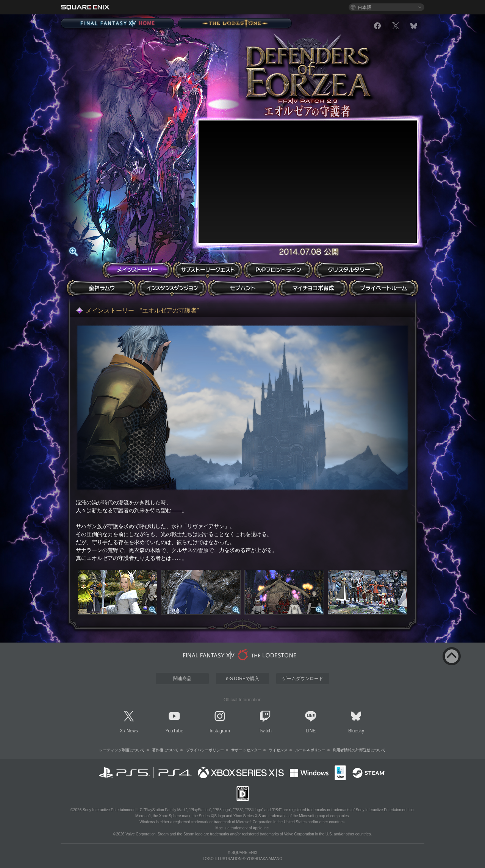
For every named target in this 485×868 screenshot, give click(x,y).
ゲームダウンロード (303, 679)
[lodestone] (241, 655)
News (132, 731)
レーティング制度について (122, 750)
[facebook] (377, 26)
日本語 (365, 7)
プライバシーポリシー (205, 750)
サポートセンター (246, 750)
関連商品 (182, 679)
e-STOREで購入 (242, 679)
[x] (396, 26)
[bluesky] (414, 26)
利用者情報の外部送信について (359, 750)
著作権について (165, 750)
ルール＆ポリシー (310, 750)
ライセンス (278, 750)
